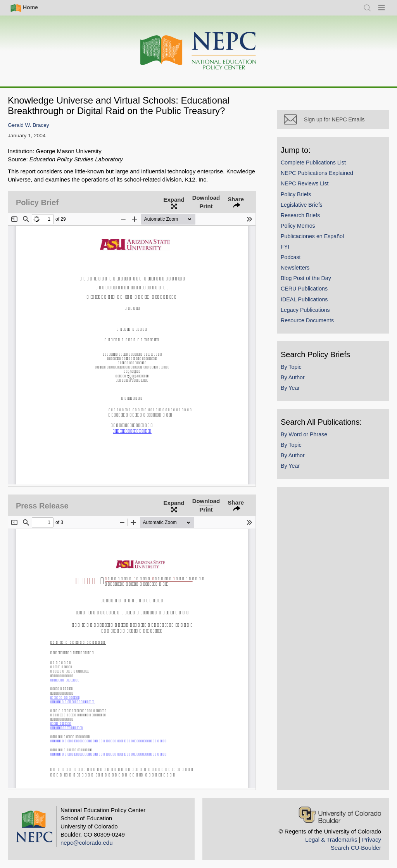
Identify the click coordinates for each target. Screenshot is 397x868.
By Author (293, 377)
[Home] (198, 51)
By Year (290, 388)
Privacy (372, 839)
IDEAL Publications (304, 299)
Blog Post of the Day (306, 278)
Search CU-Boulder (356, 848)
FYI (285, 247)
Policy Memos (298, 226)
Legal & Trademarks (331, 839)
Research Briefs (300, 215)
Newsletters (295, 268)
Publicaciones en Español (312, 236)
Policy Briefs (296, 194)
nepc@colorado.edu (87, 843)
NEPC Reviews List (305, 183)
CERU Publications (304, 289)
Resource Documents (307, 320)
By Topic (291, 367)
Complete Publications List (313, 163)
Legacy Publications (305, 310)
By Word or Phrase (304, 434)
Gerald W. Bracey (28, 125)
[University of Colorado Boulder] (340, 815)
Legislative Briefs (302, 205)
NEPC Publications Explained (317, 173)
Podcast (291, 257)
